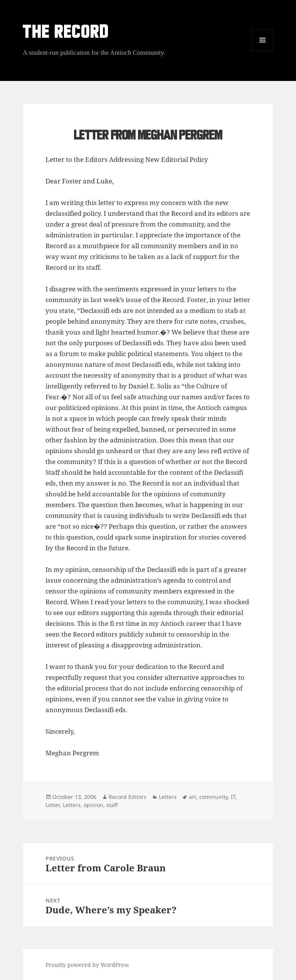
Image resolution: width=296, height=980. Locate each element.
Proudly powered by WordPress (87, 965)
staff (112, 805)
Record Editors (128, 797)
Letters (168, 797)
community (214, 797)
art (193, 797)
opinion (93, 805)
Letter (53, 805)
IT (233, 797)
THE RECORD (66, 33)
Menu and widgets (263, 51)
